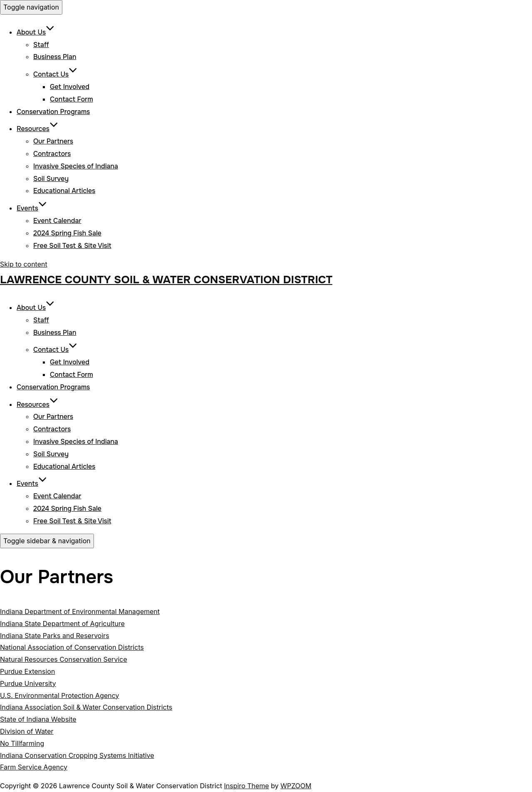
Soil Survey (51, 179)
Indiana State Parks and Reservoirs (55, 636)
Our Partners (53, 141)
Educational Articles (64, 191)
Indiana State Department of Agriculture (62, 624)
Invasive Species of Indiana (76, 166)
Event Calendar (57, 221)
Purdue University (28, 683)
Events (32, 208)
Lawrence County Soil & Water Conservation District (166, 280)
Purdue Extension (27, 671)
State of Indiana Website (38, 719)
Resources (37, 129)
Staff (41, 45)
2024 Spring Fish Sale (67, 233)
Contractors (52, 154)
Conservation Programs (53, 112)
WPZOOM (296, 786)
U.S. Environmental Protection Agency (60, 695)
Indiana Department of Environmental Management (80, 611)
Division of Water (27, 731)
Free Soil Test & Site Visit (72, 246)
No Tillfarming (22, 743)
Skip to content (24, 264)
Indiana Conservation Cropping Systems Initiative (77, 755)
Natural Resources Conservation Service (64, 659)
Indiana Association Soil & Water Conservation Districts (86, 707)
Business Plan (55, 57)
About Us (36, 32)
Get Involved (70, 87)
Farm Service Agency (34, 767)
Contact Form (71, 99)
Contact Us (55, 74)
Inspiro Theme (246, 786)
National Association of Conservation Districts (72, 647)
